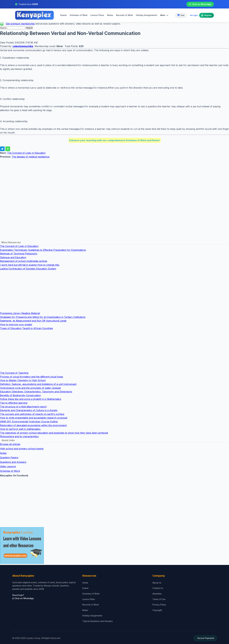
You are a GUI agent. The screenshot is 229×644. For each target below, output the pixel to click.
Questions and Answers (13, 462)
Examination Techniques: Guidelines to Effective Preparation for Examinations (43, 250)
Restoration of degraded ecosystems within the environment (33, 425)
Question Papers (9, 457)
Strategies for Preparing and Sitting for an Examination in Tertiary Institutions (43, 317)
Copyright (157, 610)
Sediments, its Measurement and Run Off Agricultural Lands (33, 321)
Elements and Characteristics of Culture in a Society (29, 410)
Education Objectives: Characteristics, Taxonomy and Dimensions (36, 392)
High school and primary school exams (22, 449)
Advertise (157, 594)
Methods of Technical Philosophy (19, 254)
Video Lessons (8, 466)
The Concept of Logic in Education (26, 153)
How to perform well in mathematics (20, 429)
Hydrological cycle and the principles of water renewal (30, 388)
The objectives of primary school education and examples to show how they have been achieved (54, 433)
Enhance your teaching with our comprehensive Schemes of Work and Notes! (115, 140)
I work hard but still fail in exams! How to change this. (30, 265)
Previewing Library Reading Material (20, 313)
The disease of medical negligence (31, 157)
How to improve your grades (16, 324)
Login (194, 15)
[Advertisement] (88, 179)
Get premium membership (20, 24)
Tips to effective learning (14, 403)
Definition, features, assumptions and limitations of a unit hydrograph (38, 384)
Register (207, 15)
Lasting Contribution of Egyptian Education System (28, 269)
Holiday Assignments (92, 616)
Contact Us (158, 588)
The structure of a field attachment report (23, 407)
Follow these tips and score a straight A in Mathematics (31, 399)
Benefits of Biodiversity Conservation (20, 395)
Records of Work (125, 15)
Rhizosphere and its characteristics (19, 436)
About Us (157, 583)
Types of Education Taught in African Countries (26, 328)
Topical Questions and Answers (98, 621)
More (164, 15)
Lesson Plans (97, 15)
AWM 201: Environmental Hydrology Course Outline (29, 422)
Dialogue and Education (13, 257)
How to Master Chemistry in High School (23, 380)
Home (85, 583)
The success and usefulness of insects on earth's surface (32, 414)
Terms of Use (159, 599)
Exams (64, 15)
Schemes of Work (79, 15)
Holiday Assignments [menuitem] (147, 15)
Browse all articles (10, 444)
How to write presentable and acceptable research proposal (34, 418)
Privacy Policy (159, 605)
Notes (110, 15)
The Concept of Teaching (14, 373)
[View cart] (181, 15)
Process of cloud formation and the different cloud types (32, 377)
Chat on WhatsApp (200, 4)
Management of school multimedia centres (24, 261)
